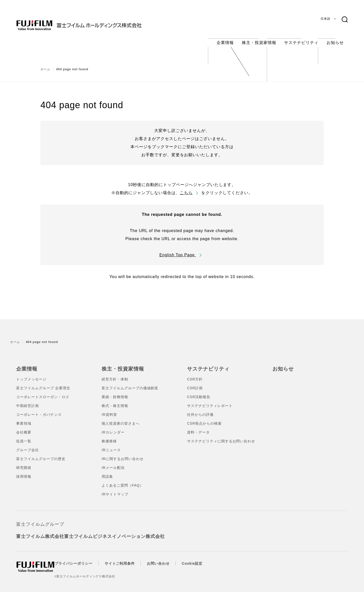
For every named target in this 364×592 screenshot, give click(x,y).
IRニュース (111, 445)
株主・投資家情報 (121, 364)
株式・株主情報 (115, 401)
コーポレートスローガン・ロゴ (43, 392)
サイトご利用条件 (130, 559)
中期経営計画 (28, 401)
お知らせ (282, 364)
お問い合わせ (168, 559)
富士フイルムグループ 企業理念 (43, 383)
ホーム (45, 65)
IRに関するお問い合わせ (123, 454)
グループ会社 (28, 445)
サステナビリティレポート (210, 401)
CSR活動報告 (199, 392)
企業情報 (26, 364)
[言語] (327, 19)
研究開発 (24, 463)
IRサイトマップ (115, 489)
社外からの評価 (200, 410)
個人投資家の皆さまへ (121, 419)
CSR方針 (195, 374)
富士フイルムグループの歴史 (41, 454)
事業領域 (24, 419)
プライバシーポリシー (84, 559)
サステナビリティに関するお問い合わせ (221, 436)
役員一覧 (24, 436)
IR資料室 (109, 410)
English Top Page (178, 251)
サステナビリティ (206, 364)
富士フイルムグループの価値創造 (130, 383)
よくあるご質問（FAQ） (123, 481)
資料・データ (198, 427)
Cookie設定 (202, 559)
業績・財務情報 (115, 392)
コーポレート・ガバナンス (39, 410)
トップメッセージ (31, 374)
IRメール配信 (113, 463)
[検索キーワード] (345, 20)
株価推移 (109, 436)
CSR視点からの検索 (204, 419)
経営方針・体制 (115, 374)
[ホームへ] (89, 21)
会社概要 (24, 427)
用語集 (107, 472)
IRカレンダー (113, 427)
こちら (186, 189)
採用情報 (24, 472)
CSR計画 (195, 383)
